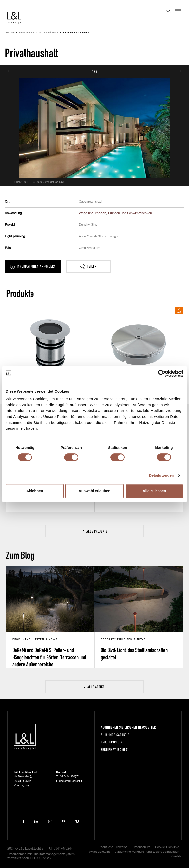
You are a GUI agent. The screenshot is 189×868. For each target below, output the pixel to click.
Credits (176, 857)
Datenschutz (141, 847)
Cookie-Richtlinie (167, 847)
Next (180, 71)
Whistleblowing (100, 852)
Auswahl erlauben (94, 491)
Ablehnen (35, 491)
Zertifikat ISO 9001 (115, 750)
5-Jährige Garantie (115, 735)
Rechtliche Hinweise (113, 847)
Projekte (27, 33)
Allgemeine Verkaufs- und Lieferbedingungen (147, 852)
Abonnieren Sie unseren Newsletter (128, 727)
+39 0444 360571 (69, 777)
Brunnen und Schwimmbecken (130, 213)
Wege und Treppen (93, 213)
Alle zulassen (154, 491)
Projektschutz (112, 742)
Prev (9, 71)
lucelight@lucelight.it (70, 781)
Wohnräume (49, 33)
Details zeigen (161, 475)
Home (11, 33)
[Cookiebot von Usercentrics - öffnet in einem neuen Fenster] (162, 373)
